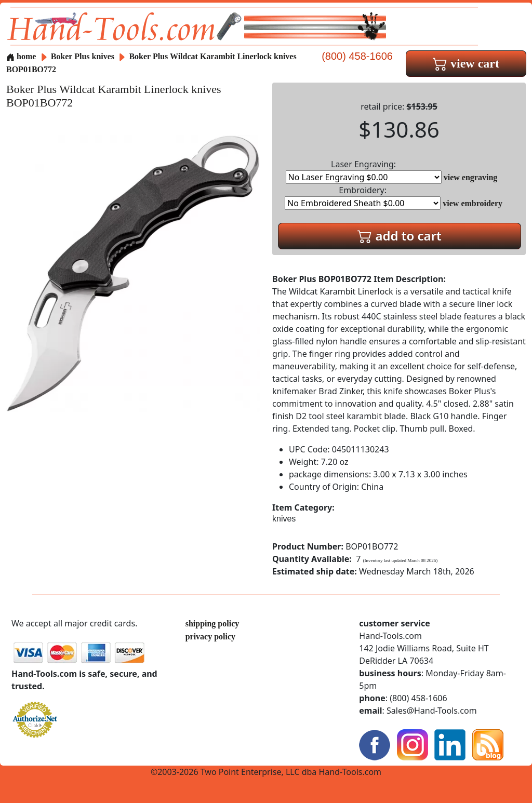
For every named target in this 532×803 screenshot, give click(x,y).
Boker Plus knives (83, 56)
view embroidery (473, 203)
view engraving (471, 177)
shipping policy (212, 624)
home (21, 56)
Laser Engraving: (364, 171)
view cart (466, 63)
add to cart (400, 236)
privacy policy (210, 637)
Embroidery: (363, 197)
